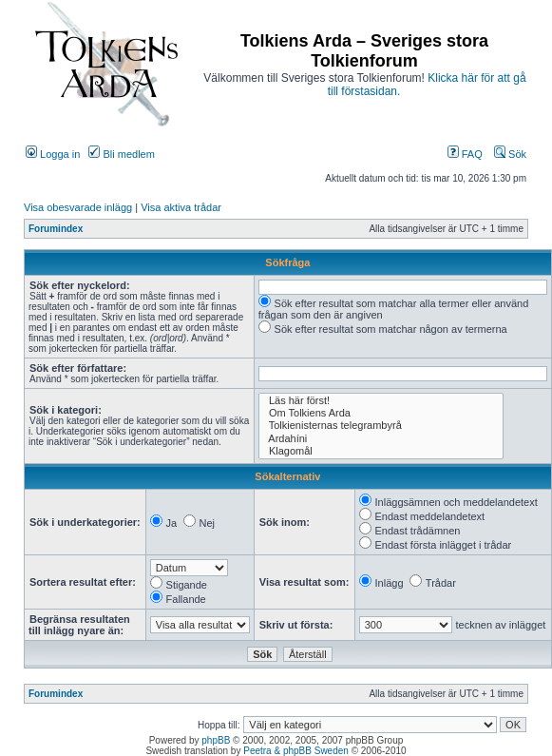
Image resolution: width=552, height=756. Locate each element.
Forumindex (56, 229)
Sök (510, 154)
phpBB (216, 740)
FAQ (465, 154)
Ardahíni (381, 439)
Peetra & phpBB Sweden (296, 751)
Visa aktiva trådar (181, 207)
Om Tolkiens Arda (381, 413)
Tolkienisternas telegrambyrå (381, 426)
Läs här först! (381, 401)
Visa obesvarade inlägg (78, 207)
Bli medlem (121, 154)
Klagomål (381, 451)
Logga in (53, 154)
